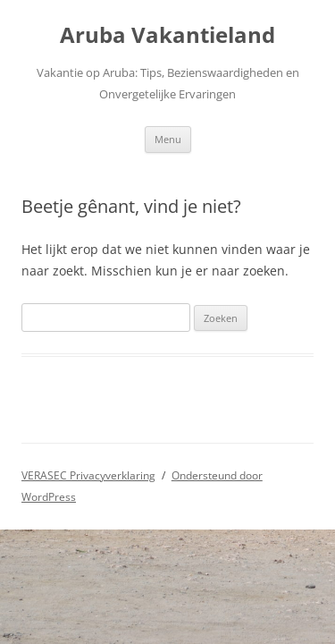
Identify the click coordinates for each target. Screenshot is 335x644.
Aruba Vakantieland (167, 35)
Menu (168, 139)
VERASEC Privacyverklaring (88, 475)
